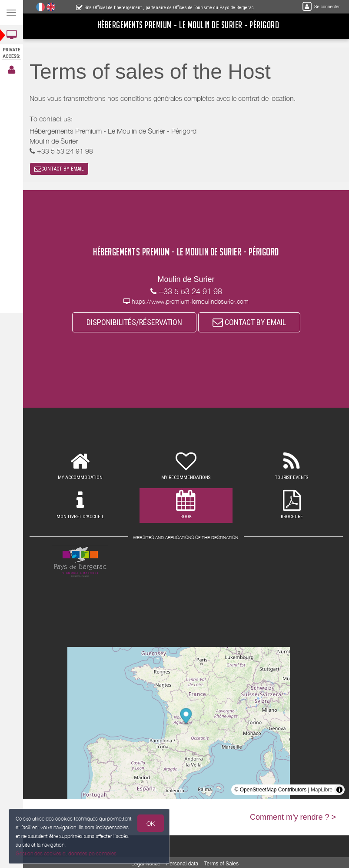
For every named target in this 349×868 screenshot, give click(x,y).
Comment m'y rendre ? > (293, 817)
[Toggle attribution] (339, 790)
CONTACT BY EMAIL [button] (59, 169)
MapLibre (322, 790)
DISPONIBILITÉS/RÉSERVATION (134, 322)
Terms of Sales (221, 864)
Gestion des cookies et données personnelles (64, 854)
